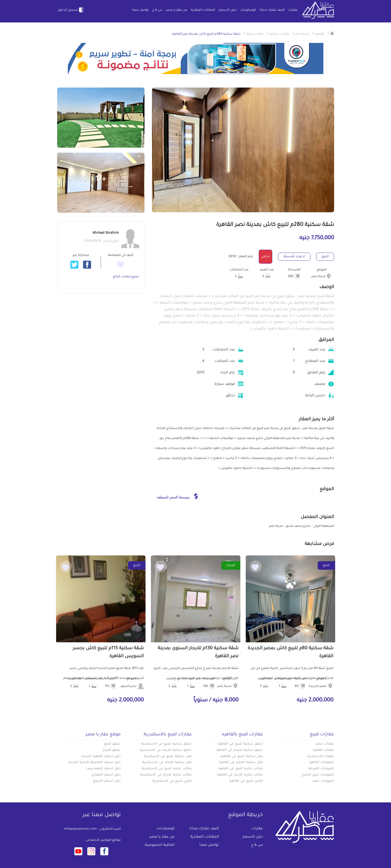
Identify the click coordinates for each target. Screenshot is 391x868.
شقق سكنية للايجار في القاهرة (240, 750)
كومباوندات (248, 10)
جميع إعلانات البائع (126, 277)
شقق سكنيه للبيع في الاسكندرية (166, 744)
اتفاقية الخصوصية (160, 845)
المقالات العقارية (203, 10)
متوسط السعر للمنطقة (177, 496)
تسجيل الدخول (71, 10)
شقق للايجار (112, 750)
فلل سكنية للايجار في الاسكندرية (167, 762)
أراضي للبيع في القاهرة (246, 781)
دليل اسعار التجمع (107, 781)
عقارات (293, 10)
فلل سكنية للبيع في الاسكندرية (168, 757)
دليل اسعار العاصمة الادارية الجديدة (94, 762)
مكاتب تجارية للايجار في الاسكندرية (166, 775)
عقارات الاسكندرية (321, 757)
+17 (101, 180)
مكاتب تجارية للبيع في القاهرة (241, 769)
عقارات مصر (325, 744)
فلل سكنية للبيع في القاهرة (242, 757)
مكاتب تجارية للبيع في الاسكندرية (167, 769)
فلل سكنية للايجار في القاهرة (241, 762)
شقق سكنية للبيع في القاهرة (240, 744)
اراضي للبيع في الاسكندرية (172, 781)
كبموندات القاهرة (322, 762)
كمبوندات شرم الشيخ (318, 775)
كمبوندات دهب (323, 781)
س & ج (157, 10)
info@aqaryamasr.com (80, 829)
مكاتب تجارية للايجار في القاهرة (240, 775)
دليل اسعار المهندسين (104, 769)
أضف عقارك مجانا (272, 10)
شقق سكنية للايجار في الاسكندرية (166, 750)
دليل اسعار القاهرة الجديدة (101, 757)
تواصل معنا (140, 10)
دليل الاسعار (228, 10)
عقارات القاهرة (323, 750)
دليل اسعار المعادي (106, 775)
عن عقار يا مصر (177, 10)
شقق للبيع (112, 744)
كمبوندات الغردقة (321, 769)
